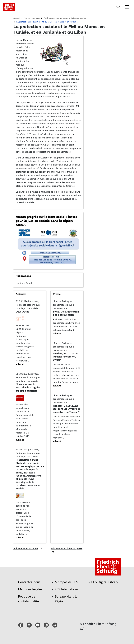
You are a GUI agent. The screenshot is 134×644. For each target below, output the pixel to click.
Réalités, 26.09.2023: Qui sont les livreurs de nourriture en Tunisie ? (67, 409)
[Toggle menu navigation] (127, 7)
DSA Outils (22, 312)
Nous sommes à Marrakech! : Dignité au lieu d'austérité (28, 387)
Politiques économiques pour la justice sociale (65, 18)
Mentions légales (30, 589)
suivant (20, 364)
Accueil (17, 18)
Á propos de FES (66, 582)
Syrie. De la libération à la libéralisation (66, 313)
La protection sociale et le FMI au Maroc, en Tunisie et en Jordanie (47, 22)
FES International (67, 589)
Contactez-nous (29, 582)
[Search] (119, 7)
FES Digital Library (105, 582)
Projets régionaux (32, 18)
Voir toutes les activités (26, 548)
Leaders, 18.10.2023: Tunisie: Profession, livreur (65, 357)
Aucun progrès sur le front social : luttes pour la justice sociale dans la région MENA (46, 221)
